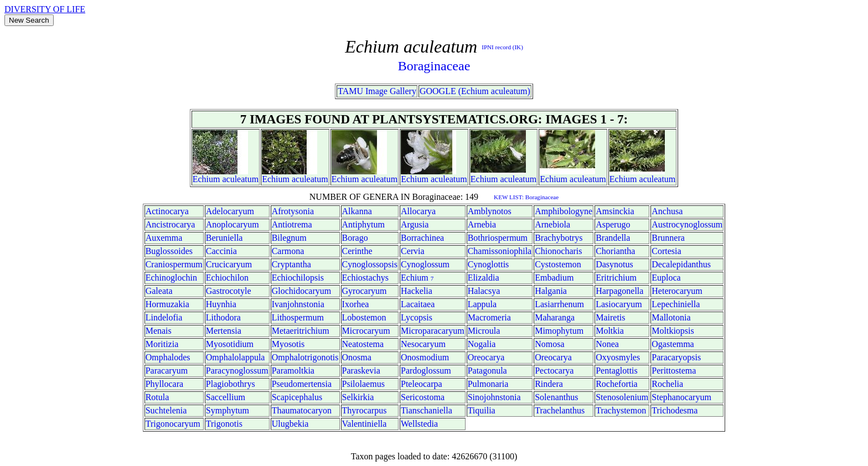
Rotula (157, 397)
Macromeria (489, 317)
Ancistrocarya (170, 224)
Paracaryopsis (676, 357)
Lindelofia (164, 317)
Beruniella (224, 238)
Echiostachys (365, 278)
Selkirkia (358, 397)
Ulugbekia (290, 424)
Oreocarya (486, 357)
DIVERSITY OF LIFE (45, 9)
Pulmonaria (488, 384)
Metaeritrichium (301, 331)
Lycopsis (417, 317)
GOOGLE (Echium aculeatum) (475, 91)
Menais (159, 331)
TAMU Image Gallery (377, 91)
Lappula (482, 304)
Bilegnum (289, 238)
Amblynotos (490, 211)
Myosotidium (230, 344)
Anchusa (667, 211)
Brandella (613, 238)
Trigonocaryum (173, 424)
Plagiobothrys (231, 384)
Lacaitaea (418, 304)
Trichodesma (675, 410)
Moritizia (162, 344)
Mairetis (610, 317)
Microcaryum (366, 331)
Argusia (415, 224)
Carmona (288, 251)
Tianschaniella (427, 410)
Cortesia (666, 251)
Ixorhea (356, 304)
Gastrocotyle (229, 291)
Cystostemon (558, 264)
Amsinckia (615, 211)
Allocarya (418, 211)
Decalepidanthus (681, 264)
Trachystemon (621, 410)
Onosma (357, 357)
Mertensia (224, 331)
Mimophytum (559, 331)
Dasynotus (614, 264)
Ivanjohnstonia (298, 304)
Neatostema (363, 344)
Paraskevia (361, 371)
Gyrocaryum (365, 291)
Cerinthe (357, 251)
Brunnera (668, 238)
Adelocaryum (230, 211)
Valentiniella (365, 424)
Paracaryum (167, 371)
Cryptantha (291, 264)
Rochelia (667, 384)
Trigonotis (224, 424)
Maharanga (555, 317)
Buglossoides (169, 251)
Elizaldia (484, 278)
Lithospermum (298, 317)
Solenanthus (556, 397)
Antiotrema (292, 224)
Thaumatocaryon (302, 410)
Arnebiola (552, 224)
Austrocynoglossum (687, 224)
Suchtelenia (166, 410)
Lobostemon (364, 317)
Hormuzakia (167, 304)
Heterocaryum (677, 291)
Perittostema (674, 371)
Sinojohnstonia (494, 397)
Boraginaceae (434, 66)
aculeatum (240, 179)
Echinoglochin (171, 278)
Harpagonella (619, 291)
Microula (484, 331)
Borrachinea (422, 238)
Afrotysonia (293, 211)
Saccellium (226, 397)
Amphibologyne (564, 211)
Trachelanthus (560, 410)
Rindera (549, 384)
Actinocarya (167, 211)
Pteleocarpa (422, 384)
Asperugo (613, 224)
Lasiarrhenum (559, 304)
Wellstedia (419, 424)
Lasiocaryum (619, 304)
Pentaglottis (617, 371)
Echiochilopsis (298, 278)
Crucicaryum (229, 264)
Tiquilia (482, 410)
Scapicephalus (297, 397)
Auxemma (164, 238)
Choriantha (615, 251)
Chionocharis (558, 251)
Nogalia (482, 344)
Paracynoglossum (237, 371)
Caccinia (221, 251)
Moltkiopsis (673, 331)
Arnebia (482, 224)
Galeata (159, 291)
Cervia (413, 251)
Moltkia (610, 331)
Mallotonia (671, 317)
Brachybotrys (559, 238)
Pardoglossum (426, 371)
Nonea (607, 344)
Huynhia (221, 304)
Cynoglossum (425, 264)
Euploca (666, 278)
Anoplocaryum (232, 224)
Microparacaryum (433, 331)
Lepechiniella (676, 304)
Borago (355, 238)
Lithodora (223, 317)
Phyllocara (164, 384)
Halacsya (484, 291)
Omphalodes (168, 357)
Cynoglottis (489, 264)
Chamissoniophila (500, 251)
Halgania (551, 291)
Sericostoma (423, 397)
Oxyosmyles (618, 357)
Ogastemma (673, 344)
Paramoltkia (293, 371)
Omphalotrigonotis (305, 357)
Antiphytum (363, 224)
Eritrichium (616, 278)
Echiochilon (227, 278)
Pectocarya (554, 371)
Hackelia (417, 291)
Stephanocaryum (681, 397)
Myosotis (288, 344)
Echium (206, 179)
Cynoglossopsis (370, 264)
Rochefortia (617, 384)
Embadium (554, 278)
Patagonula (487, 371)
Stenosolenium (622, 397)
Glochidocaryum (302, 291)
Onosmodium (425, 357)
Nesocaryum (423, 344)
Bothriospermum (498, 238)
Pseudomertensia (302, 384)
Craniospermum (174, 264)
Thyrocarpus (365, 410)
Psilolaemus (363, 384)
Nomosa (549, 344)
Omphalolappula (236, 357)
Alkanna (357, 211)
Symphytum (228, 410)
